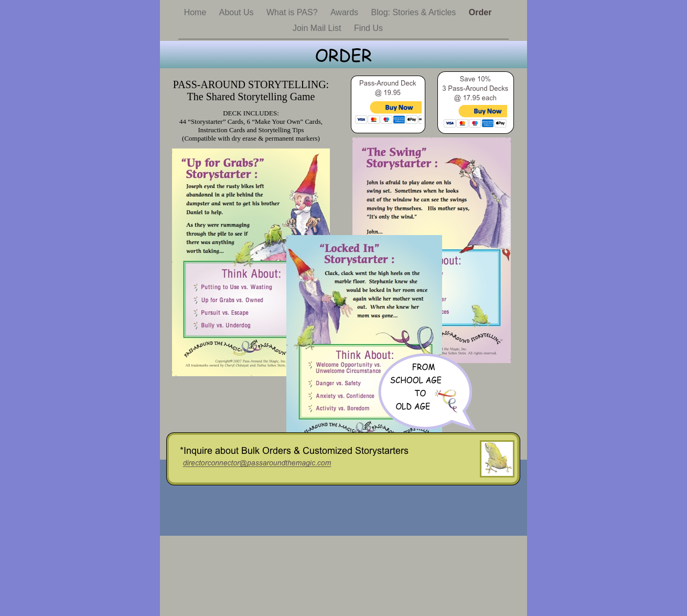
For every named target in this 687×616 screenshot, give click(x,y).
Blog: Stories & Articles (415, 12)
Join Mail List (318, 28)
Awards (346, 12)
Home (196, 12)
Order (480, 12)
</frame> (388, 120)
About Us (238, 12)
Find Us (368, 28)
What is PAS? (293, 12)
